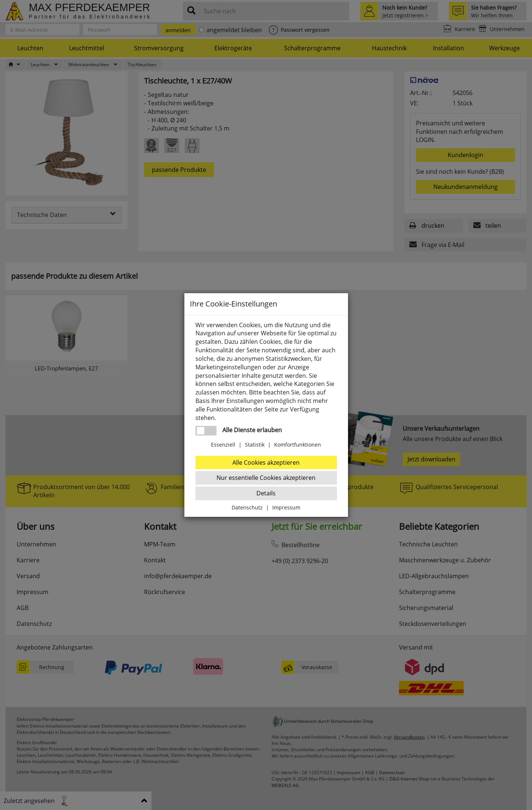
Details (266, 493)
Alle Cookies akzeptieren (266, 462)
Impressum (286, 507)
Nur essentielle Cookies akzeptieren (266, 478)
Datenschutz (247, 507)
